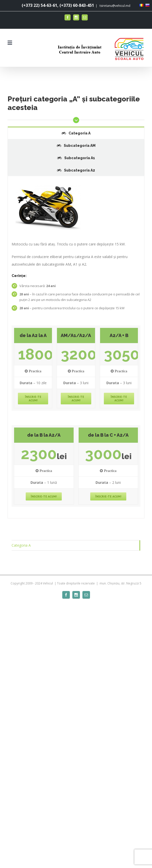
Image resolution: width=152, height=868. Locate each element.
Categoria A (21, 545)
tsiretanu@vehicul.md (115, 6)
